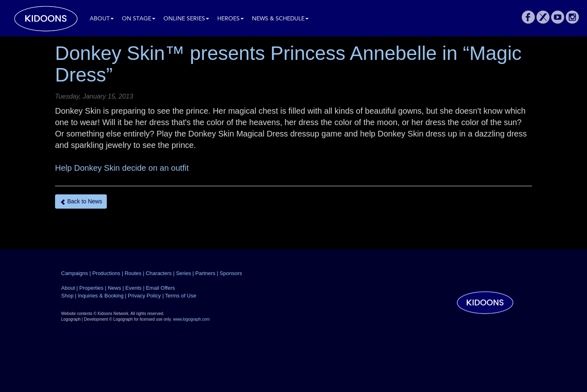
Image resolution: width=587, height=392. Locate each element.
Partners (205, 273)
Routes (133, 273)
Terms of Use (181, 296)
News (114, 288)
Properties (92, 288)
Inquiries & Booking (101, 296)
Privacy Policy (145, 296)
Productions (106, 273)
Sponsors (231, 273)
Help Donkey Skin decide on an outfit (122, 168)
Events (134, 288)
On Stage (139, 19)
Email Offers (160, 288)
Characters (159, 273)
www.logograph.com (191, 319)
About (102, 19)
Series (184, 273)
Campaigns (75, 273)
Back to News (81, 202)
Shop (67, 296)
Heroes (231, 19)
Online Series (186, 19)
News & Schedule (280, 19)
